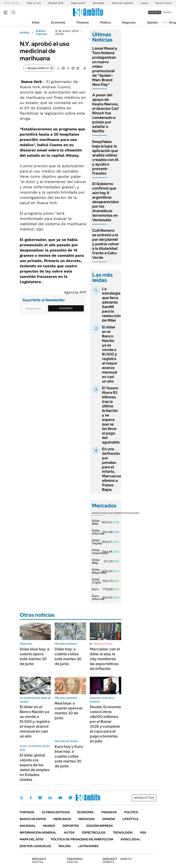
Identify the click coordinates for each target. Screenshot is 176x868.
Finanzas (83, 22)
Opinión (152, 22)
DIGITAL (40, 860)
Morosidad (99, 3)
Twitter (22, 798)
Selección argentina (123, 3)
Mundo (49, 826)
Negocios (129, 22)
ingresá (167, 12)
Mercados (62, 819)
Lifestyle (130, 819)
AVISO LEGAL (131, 839)
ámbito (25, 33)
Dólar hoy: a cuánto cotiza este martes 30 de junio (68, 656)
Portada (27, 812)
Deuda (144, 3)
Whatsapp (70, 798)
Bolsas (108, 513)
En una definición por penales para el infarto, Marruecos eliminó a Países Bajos (112, 469)
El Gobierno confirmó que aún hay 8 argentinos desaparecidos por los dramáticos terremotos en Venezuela (105, 202)
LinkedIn (50, 798)
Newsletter (167, 22)
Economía (58, 22)
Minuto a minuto (103, 644)
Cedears (134, 513)
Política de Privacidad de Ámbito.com (82, 839)
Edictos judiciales (35, 846)
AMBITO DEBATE (117, 860)
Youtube (60, 798)
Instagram (40, 798)
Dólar (36, 22)
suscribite (155, 12)
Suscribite (66, 308)
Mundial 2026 (56, 3)
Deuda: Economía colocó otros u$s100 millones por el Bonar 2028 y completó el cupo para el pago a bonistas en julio (105, 724)
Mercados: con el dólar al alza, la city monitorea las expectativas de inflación (105, 659)
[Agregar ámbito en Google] (39, 68)
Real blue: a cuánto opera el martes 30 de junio (68, 711)
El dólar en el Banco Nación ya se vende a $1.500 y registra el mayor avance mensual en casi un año (110, 354)
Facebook (31, 798)
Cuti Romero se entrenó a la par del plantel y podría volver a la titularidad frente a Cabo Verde (106, 244)
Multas (65, 846)
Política (105, 22)
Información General (38, 833)
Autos (69, 833)
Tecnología (123, 833)
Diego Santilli (78, 3)
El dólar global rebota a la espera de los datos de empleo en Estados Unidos (35, 767)
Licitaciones (88, 846)
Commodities (120, 513)
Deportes (71, 826)
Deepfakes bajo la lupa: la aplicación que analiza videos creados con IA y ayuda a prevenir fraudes (105, 157)
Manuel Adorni (163, 3)
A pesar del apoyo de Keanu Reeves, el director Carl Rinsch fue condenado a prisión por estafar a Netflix (105, 113)
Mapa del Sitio (32, 839)
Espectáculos (94, 833)
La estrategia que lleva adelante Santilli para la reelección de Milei (111, 305)
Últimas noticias (56, 812)
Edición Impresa (100, 826)
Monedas (98, 513)
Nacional (28, 826)
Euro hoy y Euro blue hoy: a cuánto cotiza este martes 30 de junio (69, 756)
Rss (143, 833)
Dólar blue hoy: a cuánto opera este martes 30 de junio (34, 656)
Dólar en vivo (34, 3)
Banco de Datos (33, 819)
